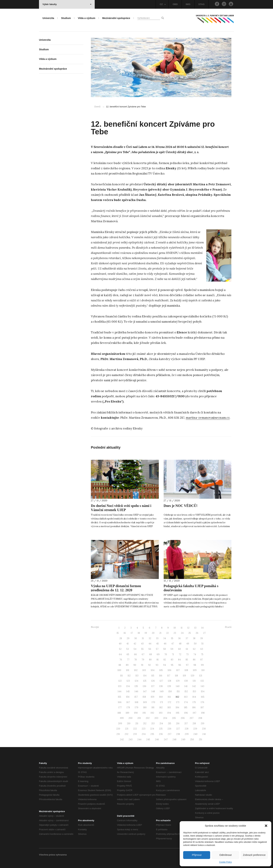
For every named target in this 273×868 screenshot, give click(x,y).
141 (186, 686)
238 (178, 734)
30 (136, 638)
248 (174, 739)
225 (161, 729)
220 (118, 729)
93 (157, 665)
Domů (97, 107)
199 (122, 718)
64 (120, 654)
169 (145, 702)
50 (195, 644)
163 (186, 697)
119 (184, 676)
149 (162, 691)
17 (132, 633)
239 (187, 734)
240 (195, 734)
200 (130, 718)
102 (136, 670)
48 (180, 644)
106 (169, 670)
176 (202, 702)
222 (135, 729)
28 (121, 638)
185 (186, 707)
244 (139, 739)
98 (195, 665)
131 (194, 681)
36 (179, 638)
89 (127, 665)
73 (187, 654)
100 (119, 670)
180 (145, 707)
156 (128, 697)
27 (204, 633)
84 (179, 660)
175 (194, 702)
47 (173, 644)
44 (150, 644)
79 (143, 660)
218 (194, 723)
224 (152, 729)
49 (188, 644)
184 (177, 707)
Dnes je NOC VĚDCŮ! (181, 506)
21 (160, 633)
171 (161, 702)
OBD (175, 4)
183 (169, 707)
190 (136, 713)
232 (126, 734)
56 (150, 649)
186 (194, 707)
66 (135, 654)
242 (122, 739)
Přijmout (197, 855)
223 (144, 729)
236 (161, 734)
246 (157, 739)
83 (172, 660)
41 (128, 644)
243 (131, 739)
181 (153, 707)
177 (120, 707)
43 (142, 644)
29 (128, 638)
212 (145, 723)
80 (150, 660)
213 (153, 723)
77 (128, 660)
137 (153, 686)
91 (142, 665)
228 (187, 729)
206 (183, 718)
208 (200, 718)
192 (152, 713)
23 (175, 633)
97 (187, 665)
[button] (266, 826)
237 (169, 734)
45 (157, 644)
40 (120, 644)
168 (136, 702)
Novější (95, 627)
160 (161, 697)
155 (120, 697)
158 (144, 697)
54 (135, 649)
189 (127, 713)
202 (148, 718)
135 (136, 686)
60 (180, 649)
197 (194, 713)
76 (121, 660)
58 (165, 649)
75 (202, 654)
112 (129, 676)
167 (128, 702)
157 (136, 697)
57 (157, 649)
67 (143, 654)
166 (120, 702)
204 (165, 718)
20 (153, 633)
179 (136, 707)
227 (178, 729)
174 (186, 702)
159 (153, 697)
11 (182, 628)
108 (186, 670)
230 (204, 729)
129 (178, 681)
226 (169, 729)
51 (202, 644)
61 (187, 649)
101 (128, 670)
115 (153, 676)
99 (202, 665)
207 (192, 718)
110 (203, 670)
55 (142, 649)
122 (120, 681)
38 (194, 638)
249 (183, 739)
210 (129, 723)
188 (119, 713)
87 (202, 660)
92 (149, 665)
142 (194, 686)
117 (169, 676)
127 (161, 681)
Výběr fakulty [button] (67, 4)
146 (136, 691)
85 (187, 660)
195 (178, 713)
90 (135, 665)
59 (172, 649)
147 (145, 691)
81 (158, 660)
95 (172, 665)
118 (176, 676)
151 (178, 691)
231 (118, 734)
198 (203, 713)
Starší (228, 627)
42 (135, 644)
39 (202, 638)
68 (151, 654)
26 (197, 633)
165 (203, 697)
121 (201, 676)
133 (120, 686)
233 (135, 734)
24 (182, 633)
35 (172, 638)
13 (195, 628)
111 (121, 676)
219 (202, 723)
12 (188, 628)
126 (153, 681)
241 (204, 734)
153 (194, 691)
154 (203, 691)
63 (202, 649)
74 (195, 654)
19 (146, 633)
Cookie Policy (226, 862)
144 (120, 691)
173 (178, 702)
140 (178, 686)
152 (186, 691)
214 (161, 723)
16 (125, 633)
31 (143, 638)
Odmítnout (225, 855)
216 (178, 723)
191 (144, 713)
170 (153, 702)
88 (120, 665)
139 (169, 686)
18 (139, 633)
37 (187, 638)
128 (169, 681)
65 (128, 654)
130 (186, 681)
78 (135, 660)
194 (169, 713)
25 (190, 633)
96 (180, 665)
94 (165, 665)
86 (194, 660)
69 (158, 654)
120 (193, 676)
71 (173, 654)
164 (194, 697)
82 (165, 660)
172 (169, 702)
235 (152, 734)
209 (120, 723)
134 (128, 686)
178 (128, 707)
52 (120, 649)
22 (167, 633)
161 (169, 697)
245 (148, 739)
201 (139, 718)
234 (144, 734)
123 (128, 681)
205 (174, 718)
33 (157, 638)
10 (175, 628)
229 (195, 729)
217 (186, 723)
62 (194, 649)
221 (127, 729)
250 (192, 739)
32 (150, 638)
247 (166, 739)
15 (118, 633)
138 (161, 686)
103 (144, 670)
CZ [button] (163, 4)
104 (153, 670)
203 (156, 718)
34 (165, 638)
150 (170, 691)
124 (136, 681)
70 (166, 654)
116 (161, 676)
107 (178, 670)
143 (202, 686)
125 (145, 681)
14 (202, 628)
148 (153, 691)
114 (145, 676)
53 (128, 649)
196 (186, 713)
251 (200, 739)
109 (195, 670)
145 (128, 691)
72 (180, 654)
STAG (201, 4)
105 (161, 670)
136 (145, 686)
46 (165, 644)
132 (202, 681)
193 (161, 713)
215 (169, 723)
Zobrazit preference (254, 855)
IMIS (188, 4)
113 (137, 676)
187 (202, 707)
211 (137, 723)
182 (161, 707)
